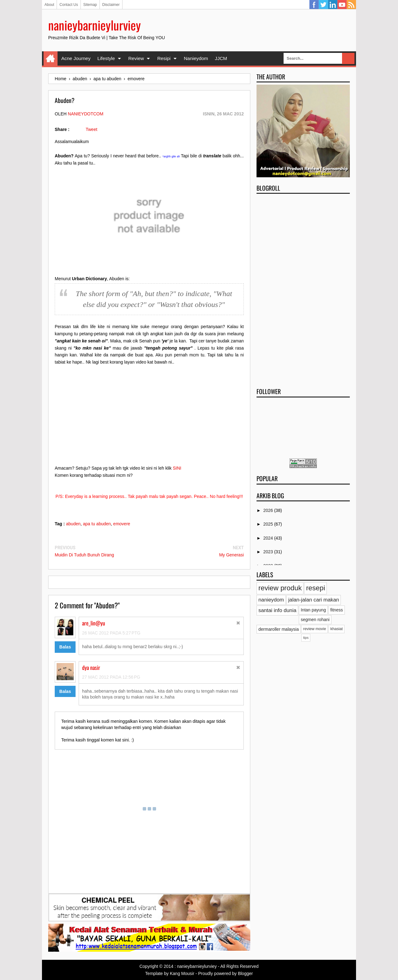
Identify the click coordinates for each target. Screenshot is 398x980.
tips (306, 638)
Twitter (323, 5)
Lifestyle (106, 58)
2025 (269, 524)
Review (136, 58)
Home (51, 58)
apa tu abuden (97, 524)
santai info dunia (277, 610)
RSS (351, 5)
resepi (315, 588)
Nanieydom (196, 58)
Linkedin (333, 5)
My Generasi (231, 555)
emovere (122, 524)
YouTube (342, 5)
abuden (73, 524)
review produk (280, 588)
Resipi (164, 58)
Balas (65, 647)
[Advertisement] (303, 289)
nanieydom (271, 600)
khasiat (336, 629)
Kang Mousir (182, 973)
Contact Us (69, 5)
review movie (315, 629)
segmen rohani (315, 620)
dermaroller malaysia (279, 629)
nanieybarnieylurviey (95, 25)
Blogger (245, 973)
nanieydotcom (86, 114)
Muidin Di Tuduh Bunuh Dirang (84, 555)
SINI (177, 468)
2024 (269, 538)
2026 (269, 510)
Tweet (91, 129)
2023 (269, 552)
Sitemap (90, 5)
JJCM (221, 58)
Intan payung (313, 610)
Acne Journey (76, 58)
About (49, 5)
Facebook (314, 5)
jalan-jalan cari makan (314, 600)
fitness (336, 610)
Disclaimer (111, 5)
